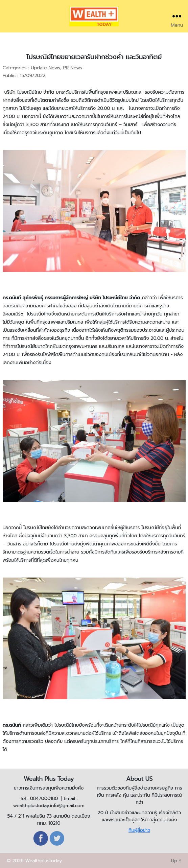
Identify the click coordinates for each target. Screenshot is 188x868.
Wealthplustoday (43, 861)
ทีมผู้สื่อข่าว (139, 830)
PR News (72, 68)
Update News (45, 68)
